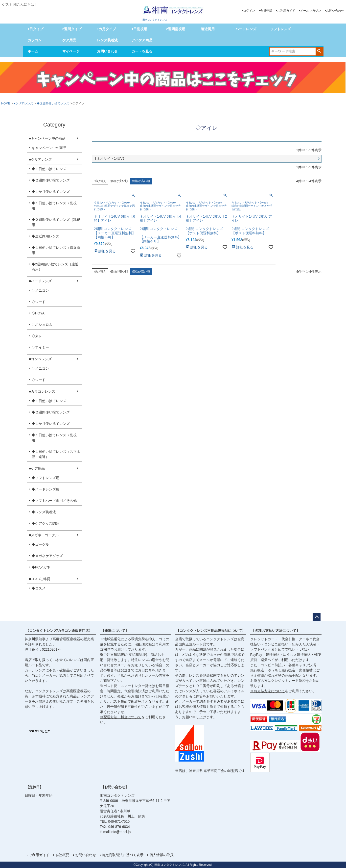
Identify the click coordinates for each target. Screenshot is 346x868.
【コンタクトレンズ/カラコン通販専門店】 (59, 631)
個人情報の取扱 (161, 855)
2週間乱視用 (176, 29)
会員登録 (266, 11)
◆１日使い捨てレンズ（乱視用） (54, 206)
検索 (319, 51)
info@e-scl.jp (121, 832)
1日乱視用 (139, 29)
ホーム (33, 51)
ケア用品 (69, 40)
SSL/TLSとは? (39, 731)
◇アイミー (40, 347)
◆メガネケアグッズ (47, 556)
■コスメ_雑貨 (40, 579)
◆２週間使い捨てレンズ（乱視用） (56, 222)
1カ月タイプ (107, 29)
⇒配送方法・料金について (121, 717)
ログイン (249, 11)
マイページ (71, 51)
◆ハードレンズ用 (46, 489)
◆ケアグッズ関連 (46, 523)
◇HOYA (38, 313)
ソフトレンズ (280, 29)
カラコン (35, 40)
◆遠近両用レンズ (46, 236)
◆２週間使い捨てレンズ (53, 103)
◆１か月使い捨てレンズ (51, 192)
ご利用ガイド (286, 11)
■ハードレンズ (40, 281)
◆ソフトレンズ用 (46, 478)
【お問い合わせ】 (115, 787)
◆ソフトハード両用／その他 (54, 501)
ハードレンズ (246, 29)
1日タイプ (36, 29)
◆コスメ (39, 588)
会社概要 (62, 855)
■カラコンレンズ (42, 391)
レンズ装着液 (107, 40)
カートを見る (142, 51)
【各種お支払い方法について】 (276, 631)
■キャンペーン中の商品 (47, 138)
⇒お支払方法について (268, 691)
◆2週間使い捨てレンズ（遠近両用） (55, 267)
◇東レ (37, 336)
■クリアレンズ (23, 103)
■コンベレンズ (40, 359)
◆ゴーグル (40, 544)
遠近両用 (208, 29)
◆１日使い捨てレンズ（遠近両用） (56, 250)
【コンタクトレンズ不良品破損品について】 (211, 631)
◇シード (39, 302)
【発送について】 (115, 631)
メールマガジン (311, 11)
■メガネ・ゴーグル (44, 535)
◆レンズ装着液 (44, 512)
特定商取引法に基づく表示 (123, 855)
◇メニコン (40, 290)
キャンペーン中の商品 (49, 148)
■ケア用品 (37, 468)
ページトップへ (317, 617)
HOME (6, 103)
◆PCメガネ (41, 567)
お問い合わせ (335, 11)
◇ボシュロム (42, 325)
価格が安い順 (119, 181)
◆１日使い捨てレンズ (49, 169)
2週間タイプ (72, 29)
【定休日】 (34, 787)
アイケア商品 (142, 40)
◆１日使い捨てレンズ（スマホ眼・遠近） (56, 454)
